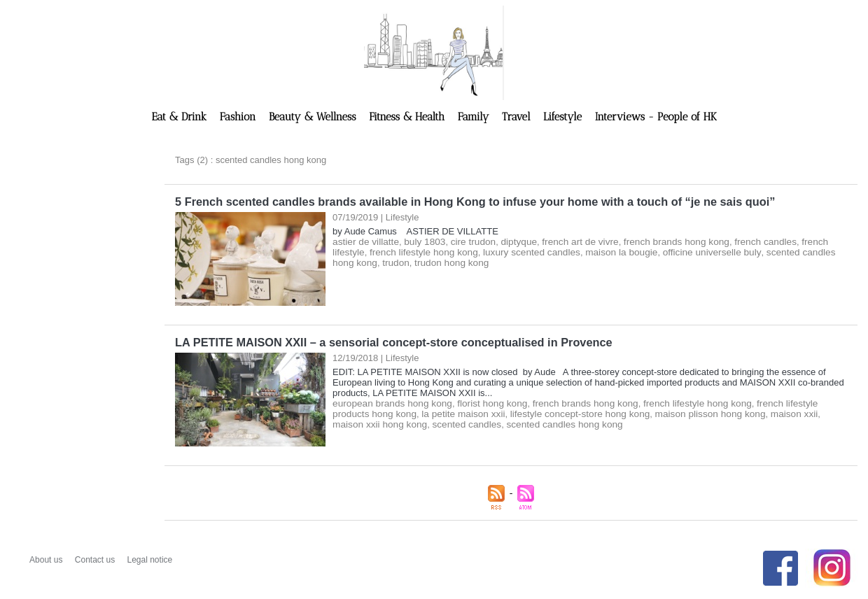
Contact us (96, 558)
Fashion (239, 117)
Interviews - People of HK (656, 117)
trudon (345, 262)
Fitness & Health (408, 117)
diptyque (511, 241)
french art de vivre (569, 241)
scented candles (391, 423)
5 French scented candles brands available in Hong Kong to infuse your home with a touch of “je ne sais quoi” (469, 201)
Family (475, 117)
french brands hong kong (661, 241)
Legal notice (150, 558)
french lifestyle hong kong (384, 252)
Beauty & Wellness (314, 117)
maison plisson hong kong (655, 413)
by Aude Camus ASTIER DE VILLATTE (415, 231)
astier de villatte (364, 241)
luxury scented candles (487, 252)
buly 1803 (421, 241)
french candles (747, 241)
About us (47, 558)
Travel (518, 117)
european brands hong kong (390, 402)
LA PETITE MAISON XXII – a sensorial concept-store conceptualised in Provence (389, 341)
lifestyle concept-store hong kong (531, 413)
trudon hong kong (399, 262)
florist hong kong (485, 402)
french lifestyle (810, 241)
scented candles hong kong (766, 252)
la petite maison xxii (420, 413)
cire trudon (467, 241)
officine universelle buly (659, 252)
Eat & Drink (181, 117)
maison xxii (736, 413)
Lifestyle (564, 117)
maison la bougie (573, 252)
